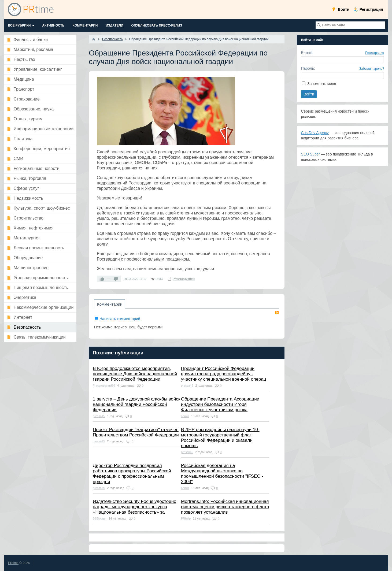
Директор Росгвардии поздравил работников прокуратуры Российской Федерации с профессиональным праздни (132, 474)
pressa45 (187, 385)
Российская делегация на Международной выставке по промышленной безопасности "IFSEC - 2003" (222, 474)
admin (185, 416)
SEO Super (310, 154)
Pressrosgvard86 (184, 279)
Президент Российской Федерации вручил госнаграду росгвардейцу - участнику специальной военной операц (223, 374)
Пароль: (308, 68)
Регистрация (375, 53)
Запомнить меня (322, 84)
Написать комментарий (120, 319)
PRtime (13, 563)
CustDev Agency (315, 133)
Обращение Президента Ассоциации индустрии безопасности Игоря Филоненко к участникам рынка (220, 404)
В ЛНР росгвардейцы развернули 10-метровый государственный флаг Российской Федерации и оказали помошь (220, 438)
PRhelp (186, 518)
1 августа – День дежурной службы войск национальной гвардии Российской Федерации (136, 404)
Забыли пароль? (372, 69)
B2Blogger (100, 518)
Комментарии (110, 304)
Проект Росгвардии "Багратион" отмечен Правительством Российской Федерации (136, 432)
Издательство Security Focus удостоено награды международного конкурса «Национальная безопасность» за (135, 507)
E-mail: (307, 53)
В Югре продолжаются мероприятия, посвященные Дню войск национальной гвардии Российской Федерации (135, 374)
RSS (277, 313)
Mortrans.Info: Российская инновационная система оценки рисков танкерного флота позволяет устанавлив (225, 507)
